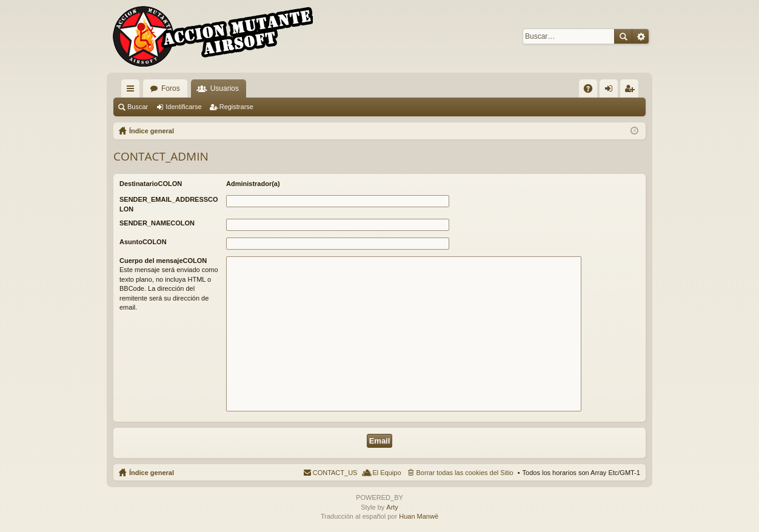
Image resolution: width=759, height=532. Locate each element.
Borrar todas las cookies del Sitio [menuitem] (465, 473)
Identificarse (183, 107)
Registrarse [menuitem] (632, 91)
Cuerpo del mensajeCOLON (163, 261)
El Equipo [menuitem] (386, 473)
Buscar (623, 36)
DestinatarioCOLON (151, 184)
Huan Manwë (419, 516)
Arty (392, 507)
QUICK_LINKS (133, 91)
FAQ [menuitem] (592, 91)
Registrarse (236, 107)
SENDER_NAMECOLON (157, 223)
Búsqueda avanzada (640, 36)
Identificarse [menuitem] (611, 91)
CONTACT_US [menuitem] (335, 473)
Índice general (152, 473)
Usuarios (225, 88)
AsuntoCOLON (143, 242)
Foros (171, 88)
